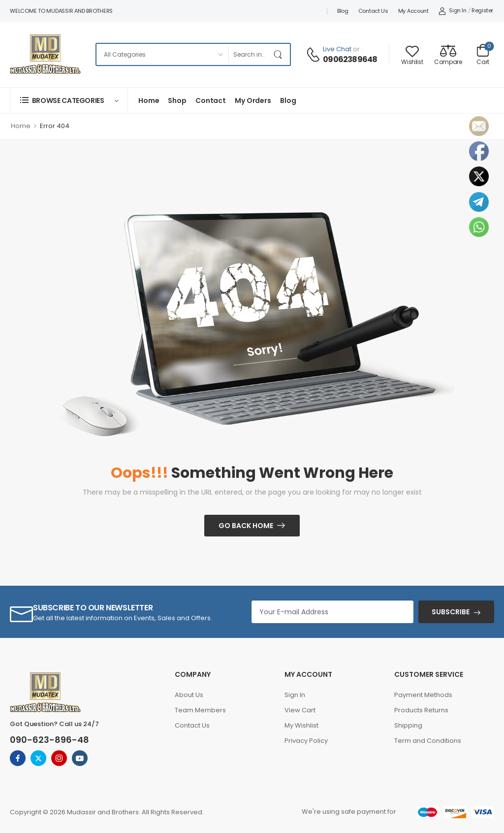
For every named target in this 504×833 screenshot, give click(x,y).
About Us (189, 695)
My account (413, 11)
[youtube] (80, 758)
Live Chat (337, 49)
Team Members (200, 710)
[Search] (249, 54)
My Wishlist (301, 725)
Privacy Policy (306, 741)
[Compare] (448, 54)
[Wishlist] (412, 54)
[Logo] (45, 54)
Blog (343, 11)
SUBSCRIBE (451, 612)
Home (149, 100)
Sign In (295, 695)
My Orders (253, 100)
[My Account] (453, 11)
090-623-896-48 (49, 740)
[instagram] (59, 758)
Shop (177, 100)
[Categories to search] (162, 54)
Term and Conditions (428, 741)
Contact (211, 100)
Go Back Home (246, 526)
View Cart (300, 710)
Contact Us (373, 11)
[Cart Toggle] (483, 54)
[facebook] (18, 758)
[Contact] (315, 55)
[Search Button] (280, 54)
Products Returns (421, 710)
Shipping (408, 725)
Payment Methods (423, 695)
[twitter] (38, 758)
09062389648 (350, 60)
